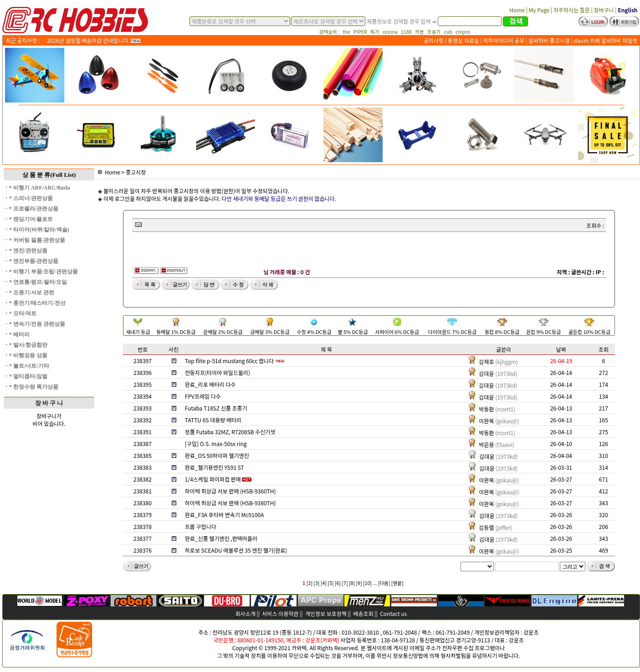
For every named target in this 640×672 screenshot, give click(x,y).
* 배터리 (19, 334)
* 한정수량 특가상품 (34, 387)
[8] (352, 583)
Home (109, 172)
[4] (324, 583)
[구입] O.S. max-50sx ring (216, 444)
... (375, 583)
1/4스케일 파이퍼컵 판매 (213, 479)
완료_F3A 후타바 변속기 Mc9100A (224, 515)
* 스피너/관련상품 (31, 198)
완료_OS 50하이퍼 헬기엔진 (217, 455)
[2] (310, 583)
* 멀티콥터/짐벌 (28, 376)
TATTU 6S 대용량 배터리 (213, 420)
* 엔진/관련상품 (28, 251)
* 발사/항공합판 (28, 345)
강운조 (531, 632)
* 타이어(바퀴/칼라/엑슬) (39, 230)
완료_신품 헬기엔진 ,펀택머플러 (221, 538)
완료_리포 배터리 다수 (210, 384)
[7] (345, 583)
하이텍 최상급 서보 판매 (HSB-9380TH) (230, 503)
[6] (338, 583)
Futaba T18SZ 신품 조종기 (216, 408)
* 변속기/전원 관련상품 (37, 324)
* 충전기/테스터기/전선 (37, 303)
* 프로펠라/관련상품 (34, 209)
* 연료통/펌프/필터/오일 (38, 282)
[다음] (384, 583)
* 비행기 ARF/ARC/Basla (39, 188)
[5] (330, 583)
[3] (316, 583)
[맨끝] (397, 583)
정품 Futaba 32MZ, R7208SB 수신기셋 (230, 432)
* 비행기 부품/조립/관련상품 (44, 272)
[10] (367, 583)
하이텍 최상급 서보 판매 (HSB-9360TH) (230, 491)
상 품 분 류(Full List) (49, 175)
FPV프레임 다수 (203, 396)
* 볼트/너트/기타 (29, 366)
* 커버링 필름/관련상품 (37, 240)
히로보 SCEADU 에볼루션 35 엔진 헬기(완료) (236, 550)
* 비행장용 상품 (28, 355)
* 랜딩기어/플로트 (31, 219)
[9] (359, 583)
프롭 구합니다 (201, 526)
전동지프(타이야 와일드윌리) (218, 372)
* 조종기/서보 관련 (32, 292)
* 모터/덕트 (23, 313)
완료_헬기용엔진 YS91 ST (215, 467)
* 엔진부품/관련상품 (34, 261)
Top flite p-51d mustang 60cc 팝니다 (230, 361)
